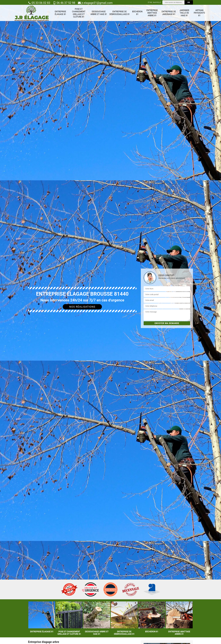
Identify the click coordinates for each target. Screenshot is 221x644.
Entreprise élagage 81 (60, 13)
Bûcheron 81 (137, 13)
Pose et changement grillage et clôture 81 (79, 13)
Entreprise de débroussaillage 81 (120, 13)
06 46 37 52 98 (64, 3)
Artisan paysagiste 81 (199, 13)
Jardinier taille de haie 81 (184, 13)
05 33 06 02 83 (39, 3)
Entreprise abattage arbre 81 (152, 13)
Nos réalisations (82, 307)
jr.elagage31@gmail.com (95, 3)
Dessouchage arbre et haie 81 (99, 13)
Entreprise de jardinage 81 (169, 13)
